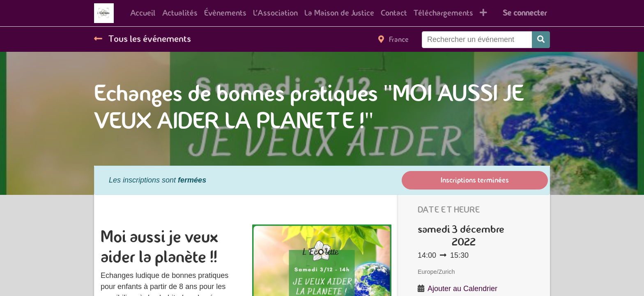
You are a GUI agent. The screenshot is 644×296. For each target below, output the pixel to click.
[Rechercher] (541, 40)
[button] (483, 13)
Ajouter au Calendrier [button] (462, 289)
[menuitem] (143, 13)
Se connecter (525, 13)
